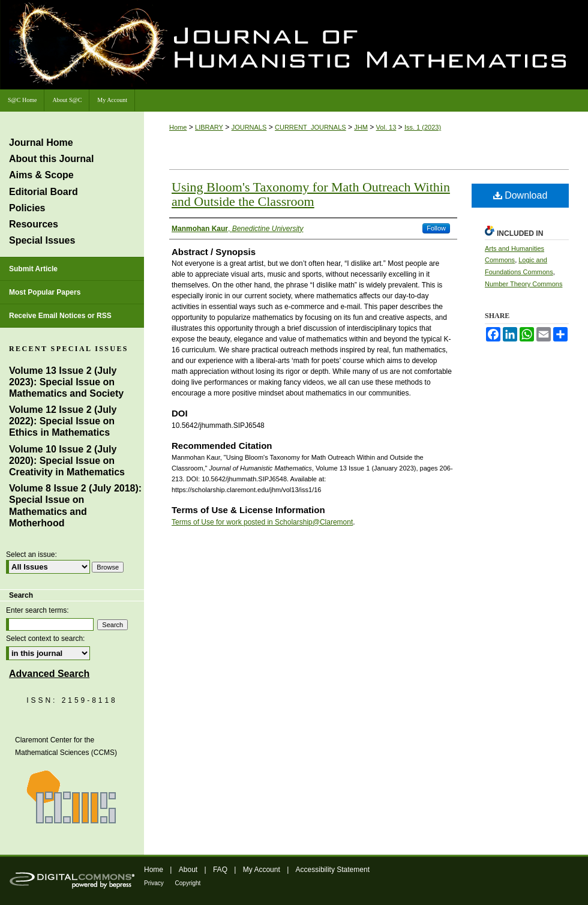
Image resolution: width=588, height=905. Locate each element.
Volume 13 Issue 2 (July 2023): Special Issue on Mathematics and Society (66, 382)
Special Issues (42, 240)
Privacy (155, 883)
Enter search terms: (37, 610)
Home (178, 127)
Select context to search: (45, 639)
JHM (361, 127)
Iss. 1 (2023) (423, 127)
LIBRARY (209, 127)
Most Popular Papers (45, 292)
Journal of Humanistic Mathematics (399, 47)
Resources (34, 224)
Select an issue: (31, 555)
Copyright (188, 883)
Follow (436, 228)
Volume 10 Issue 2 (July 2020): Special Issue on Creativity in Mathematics (67, 461)
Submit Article (33, 269)
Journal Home (41, 143)
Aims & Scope (41, 175)
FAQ (221, 870)
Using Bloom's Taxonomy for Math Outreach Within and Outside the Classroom (311, 194)
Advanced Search (49, 674)
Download (520, 195)
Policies (27, 208)
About (189, 870)
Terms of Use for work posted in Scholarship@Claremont (262, 522)
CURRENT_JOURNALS (310, 127)
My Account (262, 870)
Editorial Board (43, 192)
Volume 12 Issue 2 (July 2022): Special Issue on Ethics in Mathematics (63, 421)
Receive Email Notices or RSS (60, 316)
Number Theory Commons (523, 284)
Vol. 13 (386, 127)
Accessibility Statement (333, 870)
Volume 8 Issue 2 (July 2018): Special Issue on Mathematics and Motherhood (75, 506)
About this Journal (51, 159)
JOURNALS (249, 127)
